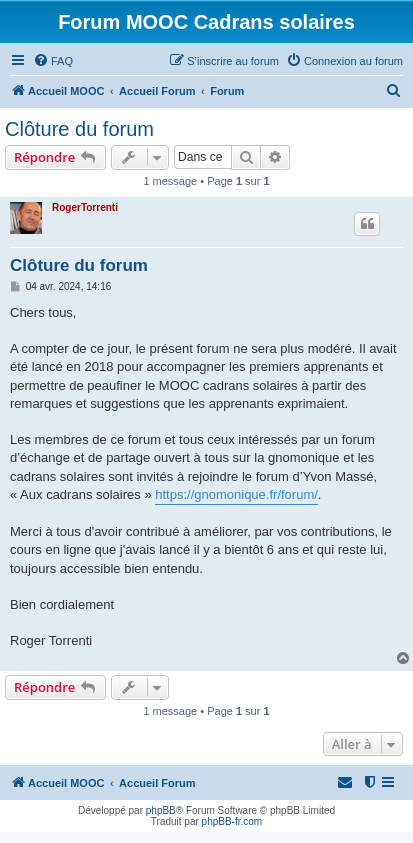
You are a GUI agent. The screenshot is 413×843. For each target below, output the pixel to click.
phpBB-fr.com (232, 821)
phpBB (161, 810)
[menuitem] (53, 61)
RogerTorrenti (85, 207)
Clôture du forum (79, 129)
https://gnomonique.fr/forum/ (236, 494)
